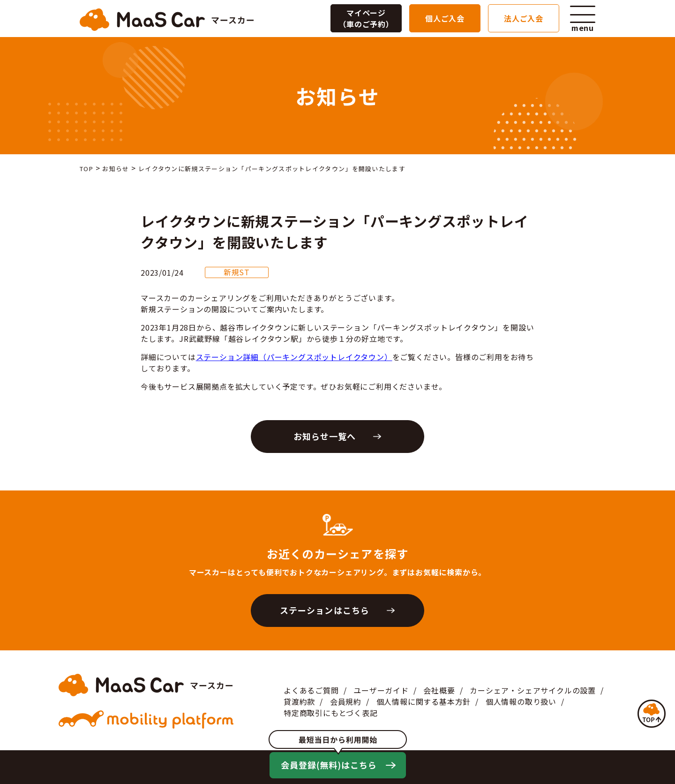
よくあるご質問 (311, 690)
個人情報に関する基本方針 (424, 701)
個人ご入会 (445, 18)
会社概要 (439, 690)
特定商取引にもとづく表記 (331, 713)
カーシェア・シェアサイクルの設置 (533, 690)
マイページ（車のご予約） (366, 18)
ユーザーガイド (381, 690)
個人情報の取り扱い (521, 701)
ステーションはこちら (325, 610)
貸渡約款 (299, 701)
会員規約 (346, 701)
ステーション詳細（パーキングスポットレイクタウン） (294, 357)
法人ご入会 (524, 18)
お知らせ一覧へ (325, 436)
